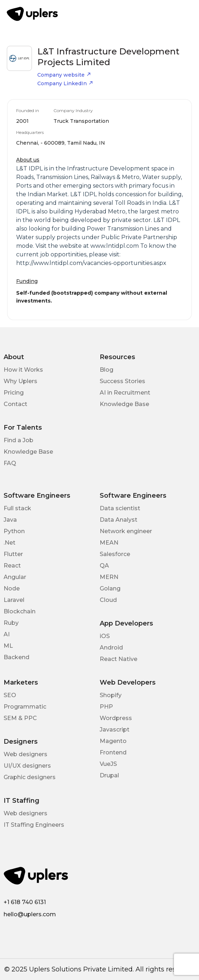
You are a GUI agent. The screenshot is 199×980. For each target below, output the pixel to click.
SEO (10, 695)
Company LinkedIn (65, 83)
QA (104, 566)
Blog (106, 370)
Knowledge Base (124, 404)
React (12, 566)
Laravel (14, 600)
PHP (106, 707)
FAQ (10, 463)
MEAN (109, 543)
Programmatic (25, 707)
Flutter (13, 554)
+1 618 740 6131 (25, 902)
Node (12, 588)
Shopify (111, 695)
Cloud (108, 600)
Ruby (11, 623)
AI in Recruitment (125, 393)
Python (14, 531)
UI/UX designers (27, 766)
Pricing (14, 393)
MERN (109, 577)
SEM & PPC (20, 718)
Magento (113, 741)
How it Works (23, 370)
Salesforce (115, 554)
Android (111, 648)
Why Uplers (20, 381)
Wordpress (116, 718)
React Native (119, 659)
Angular (15, 577)
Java (10, 520)
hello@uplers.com (30, 914)
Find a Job (18, 440)
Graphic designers (30, 777)
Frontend (113, 752)
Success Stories (122, 381)
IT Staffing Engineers (34, 825)
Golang (110, 588)
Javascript (115, 730)
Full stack (17, 508)
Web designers (25, 754)
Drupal (109, 775)
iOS (105, 636)
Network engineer (126, 531)
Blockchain (20, 611)
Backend (16, 657)
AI (7, 634)
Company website (64, 75)
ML (8, 646)
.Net (10, 543)
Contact (15, 404)
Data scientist (120, 508)
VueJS (108, 764)
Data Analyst (119, 520)
